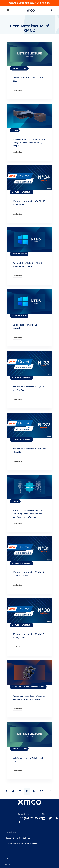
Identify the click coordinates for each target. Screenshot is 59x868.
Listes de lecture (19, 68)
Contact (8, 864)
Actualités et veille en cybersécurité (28, 687)
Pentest (15, 501)
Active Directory (19, 254)
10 (42, 791)
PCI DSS (15, 130)
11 (50, 791)
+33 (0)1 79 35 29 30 (30, 820)
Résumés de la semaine (22, 192)
